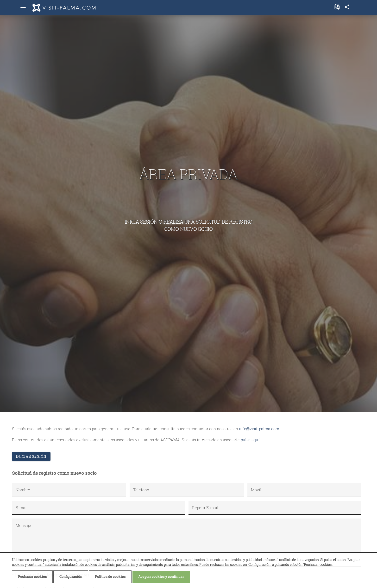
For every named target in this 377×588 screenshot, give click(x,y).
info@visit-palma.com (259, 429)
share (347, 7)
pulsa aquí (250, 440)
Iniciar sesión (31, 456)
